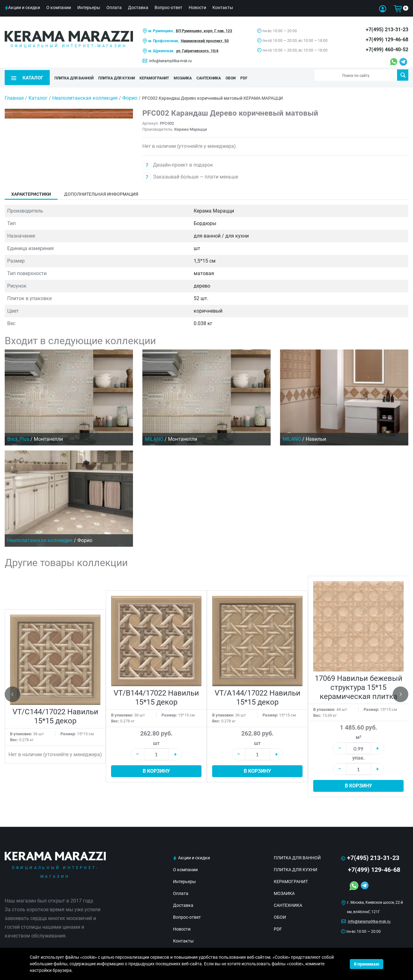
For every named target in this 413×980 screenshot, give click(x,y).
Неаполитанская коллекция (86, 93)
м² (359, 733)
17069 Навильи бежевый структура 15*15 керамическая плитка (359, 682)
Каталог (38, 93)
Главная (14, 93)
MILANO (154, 434)
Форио (130, 93)
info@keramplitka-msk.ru (171, 61)
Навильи (316, 434)
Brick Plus (18, 434)
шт (156, 738)
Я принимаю (367, 964)
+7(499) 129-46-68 (387, 40)
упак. (359, 753)
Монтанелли (48, 434)
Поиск (403, 75)
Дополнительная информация (101, 189)
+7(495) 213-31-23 (387, 30)
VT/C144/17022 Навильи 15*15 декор (55, 712)
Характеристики (31, 189)
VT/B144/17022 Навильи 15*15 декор (156, 693)
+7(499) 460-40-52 (387, 50)
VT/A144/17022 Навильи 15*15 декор (257, 693)
